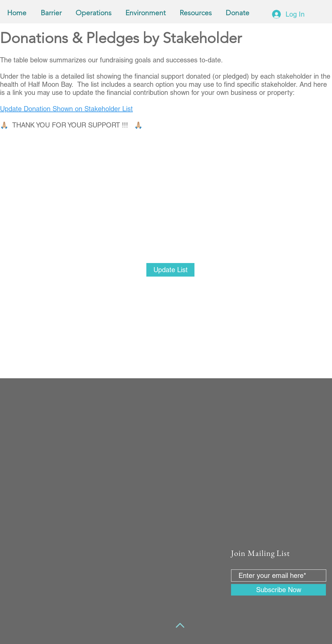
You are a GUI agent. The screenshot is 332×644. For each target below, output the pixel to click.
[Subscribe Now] (278, 590)
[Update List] (170, 270)
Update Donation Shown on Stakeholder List (66, 109)
